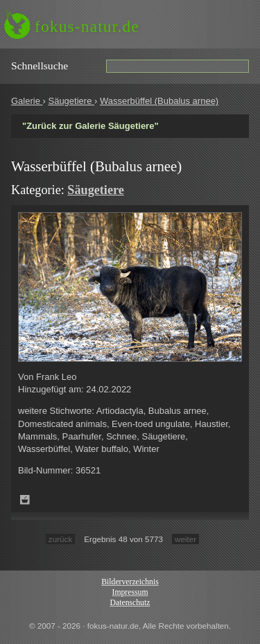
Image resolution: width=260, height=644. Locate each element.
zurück (60, 539)
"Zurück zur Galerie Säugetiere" (90, 126)
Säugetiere (71, 101)
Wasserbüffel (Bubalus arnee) (159, 101)
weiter (185, 539)
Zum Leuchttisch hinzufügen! (25, 500)
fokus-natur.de (87, 26)
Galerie (27, 101)
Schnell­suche (40, 66)
